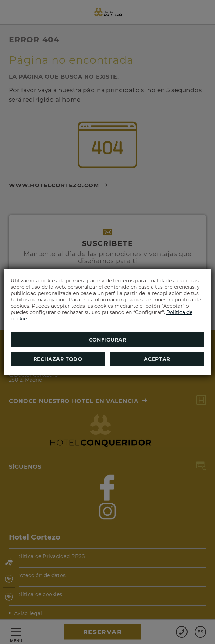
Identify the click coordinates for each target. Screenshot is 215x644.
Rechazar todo (58, 359)
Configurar (108, 340)
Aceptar (157, 359)
